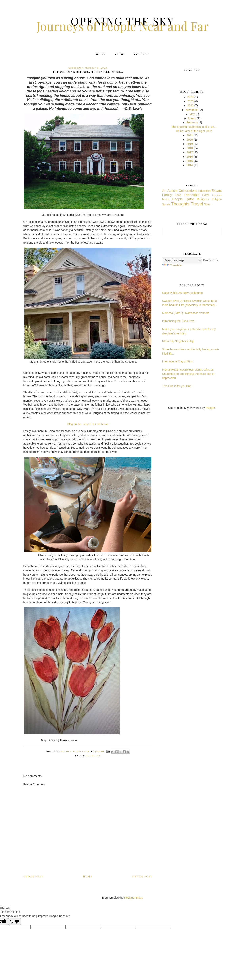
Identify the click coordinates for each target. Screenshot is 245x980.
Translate (172, 265)
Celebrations (188, 191)
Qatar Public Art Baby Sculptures (183, 293)
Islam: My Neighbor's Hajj (178, 341)
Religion (217, 199)
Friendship (192, 195)
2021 (190, 135)
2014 (190, 165)
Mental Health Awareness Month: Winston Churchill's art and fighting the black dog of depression (188, 374)
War (207, 204)
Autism (172, 191)
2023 (191, 101)
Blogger (210, 408)
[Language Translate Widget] (182, 260)
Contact (142, 54)
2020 (190, 140)
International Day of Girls (178, 361)
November (192, 110)
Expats (217, 191)
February (192, 122)
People (177, 199)
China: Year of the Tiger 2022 (194, 131)
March (192, 118)
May (192, 114)
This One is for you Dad (177, 386)
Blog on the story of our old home (88, 424)
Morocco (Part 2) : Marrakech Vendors (186, 313)
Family (167, 195)
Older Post (33, 876)
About (120, 54)
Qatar (190, 199)
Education (205, 191)
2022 (191, 105)
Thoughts (93, 756)
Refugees (203, 199)
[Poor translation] (14, 921)
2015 (190, 161)
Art (164, 191)
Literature (217, 195)
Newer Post (142, 876)
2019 (190, 144)
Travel (197, 204)
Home (101, 54)
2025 (191, 97)
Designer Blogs (134, 898)
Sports (166, 204)
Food (178, 195)
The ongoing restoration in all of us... (194, 127)
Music (166, 199)
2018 (190, 148)
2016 (190, 157)
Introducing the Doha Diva (178, 321)
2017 (190, 152)
